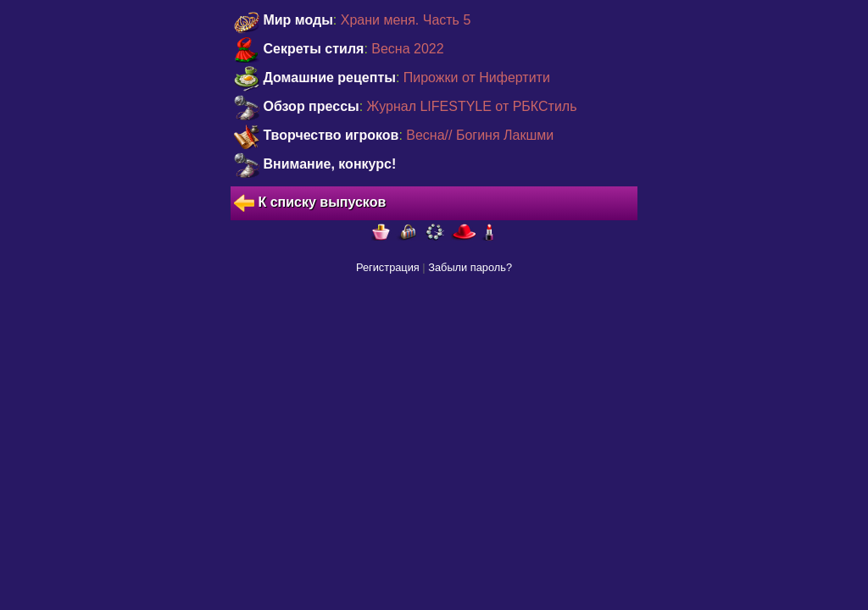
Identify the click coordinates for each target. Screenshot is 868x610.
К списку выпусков (310, 203)
